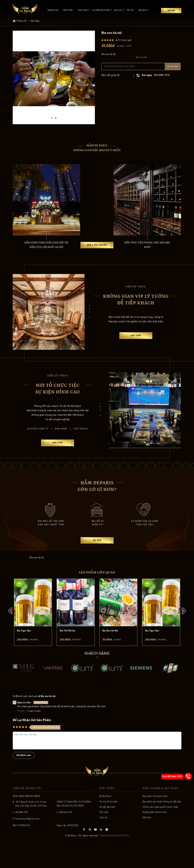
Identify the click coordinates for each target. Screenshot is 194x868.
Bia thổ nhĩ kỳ (67, 654)
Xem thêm (136, 343)
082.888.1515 (162, 76)
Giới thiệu (68, 10)
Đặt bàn (171, 11)
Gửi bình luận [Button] (24, 779)
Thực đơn (83, 10)
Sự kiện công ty (38, 436)
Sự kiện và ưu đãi (101, 10)
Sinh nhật (61, 436)
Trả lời (21, 735)
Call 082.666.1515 (172, 777)
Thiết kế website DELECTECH (114, 859)
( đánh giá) (124, 41)
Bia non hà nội (110, 654)
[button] (52, 122)
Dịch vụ (118, 10)
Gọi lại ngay (173, 67)
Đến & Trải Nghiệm (97, 253)
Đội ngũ (143, 10)
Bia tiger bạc (24, 654)
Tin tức (130, 10)
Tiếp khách (81, 436)
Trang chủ (53, 10)
